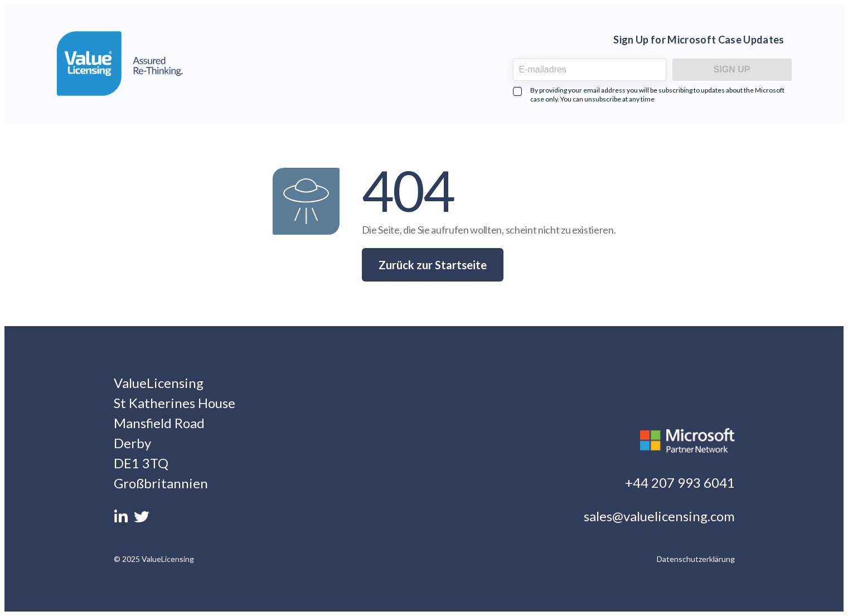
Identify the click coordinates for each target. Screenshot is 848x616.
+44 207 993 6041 (680, 482)
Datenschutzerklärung (696, 559)
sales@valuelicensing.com (659, 516)
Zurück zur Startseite (433, 265)
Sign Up (732, 69)
